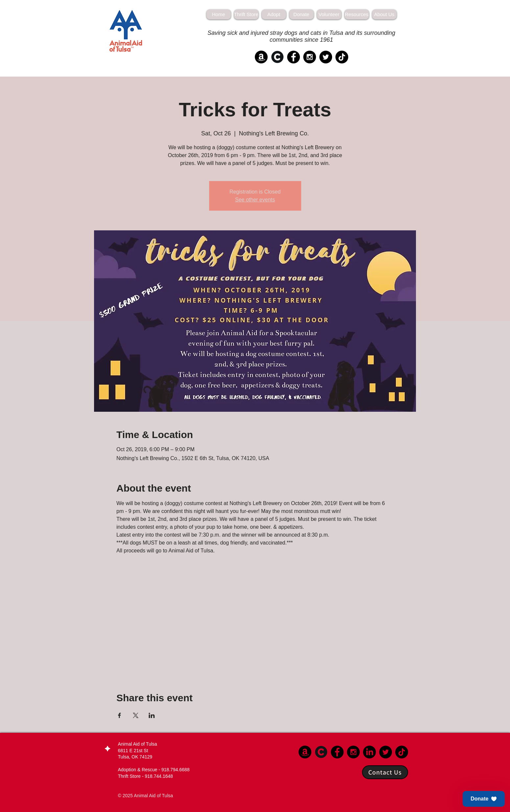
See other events (255, 200)
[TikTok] (342, 57)
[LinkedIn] (369, 752)
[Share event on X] (136, 715)
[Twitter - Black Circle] (326, 57)
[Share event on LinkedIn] (152, 715)
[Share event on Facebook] (120, 715)
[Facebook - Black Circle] (293, 57)
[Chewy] (277, 57)
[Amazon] (261, 57)
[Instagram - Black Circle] (310, 57)
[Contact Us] (385, 772)
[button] (484, 799)
